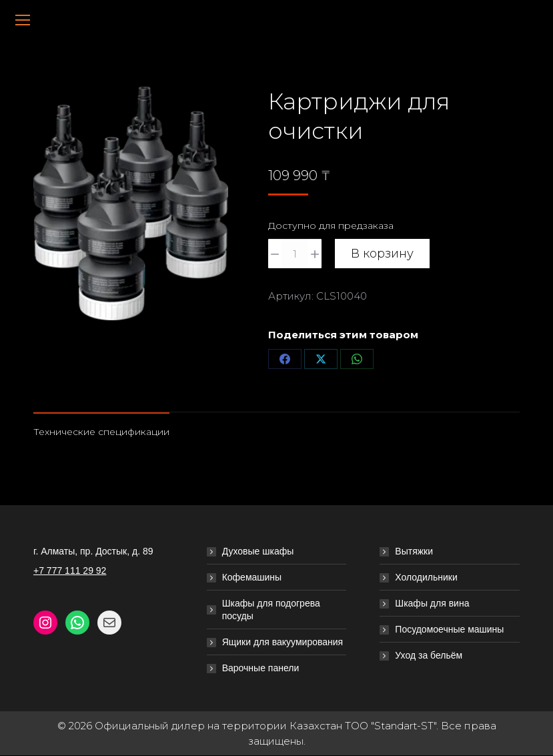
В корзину (382, 254)
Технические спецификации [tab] (101, 432)
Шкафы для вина (432, 603)
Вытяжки (414, 551)
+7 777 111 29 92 (70, 571)
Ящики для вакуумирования (283, 642)
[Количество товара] (295, 254)
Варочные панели (261, 668)
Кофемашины (252, 577)
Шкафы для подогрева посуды (271, 610)
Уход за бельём (429, 655)
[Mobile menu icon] (23, 20)
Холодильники (426, 577)
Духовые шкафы (258, 551)
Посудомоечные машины (449, 629)
